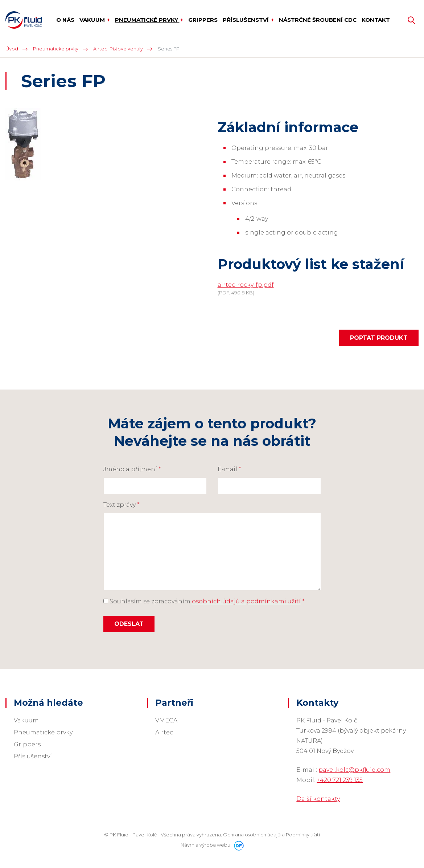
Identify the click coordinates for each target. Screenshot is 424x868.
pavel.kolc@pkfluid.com (354, 770)
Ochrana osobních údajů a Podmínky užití (271, 835)
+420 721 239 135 (340, 780)
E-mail (229, 469)
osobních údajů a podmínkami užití (246, 601)
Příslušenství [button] (246, 20)
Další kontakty (318, 799)
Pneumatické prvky (43, 732)
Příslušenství (33, 756)
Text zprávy (122, 505)
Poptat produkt (379, 338)
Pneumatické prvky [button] (147, 20)
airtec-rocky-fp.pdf (246, 285)
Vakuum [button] (93, 20)
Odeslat (129, 624)
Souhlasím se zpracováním (204, 601)
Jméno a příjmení (132, 469)
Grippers (27, 744)
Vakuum (26, 720)
